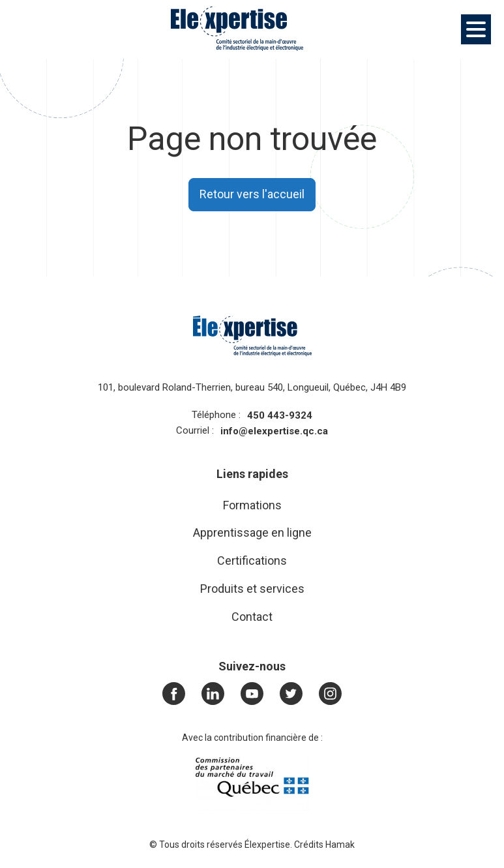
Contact (252, 617)
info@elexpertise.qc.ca (274, 431)
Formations (252, 505)
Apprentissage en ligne (252, 532)
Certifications (252, 561)
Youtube (256, 693)
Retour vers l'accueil (252, 194)
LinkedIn (216, 693)
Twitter (295, 693)
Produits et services (252, 589)
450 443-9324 (280, 415)
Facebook (177, 693)
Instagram (331, 693)
